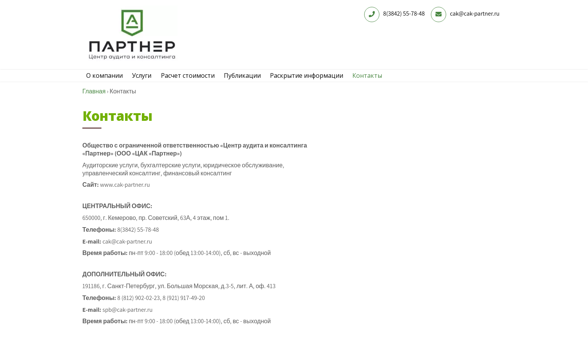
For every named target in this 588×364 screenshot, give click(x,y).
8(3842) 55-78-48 (404, 14)
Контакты (388, 81)
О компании (106, 81)
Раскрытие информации (323, 81)
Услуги (147, 81)
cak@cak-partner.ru (475, 14)
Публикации (255, 81)
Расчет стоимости (197, 81)
